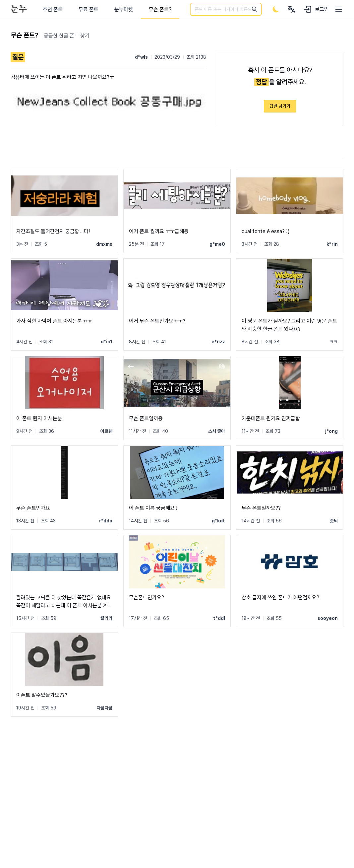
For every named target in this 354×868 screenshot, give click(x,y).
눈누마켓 (124, 9)
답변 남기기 (280, 106)
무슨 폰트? (160, 9)
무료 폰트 (88, 9)
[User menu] (292, 9)
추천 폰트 (53, 9)
